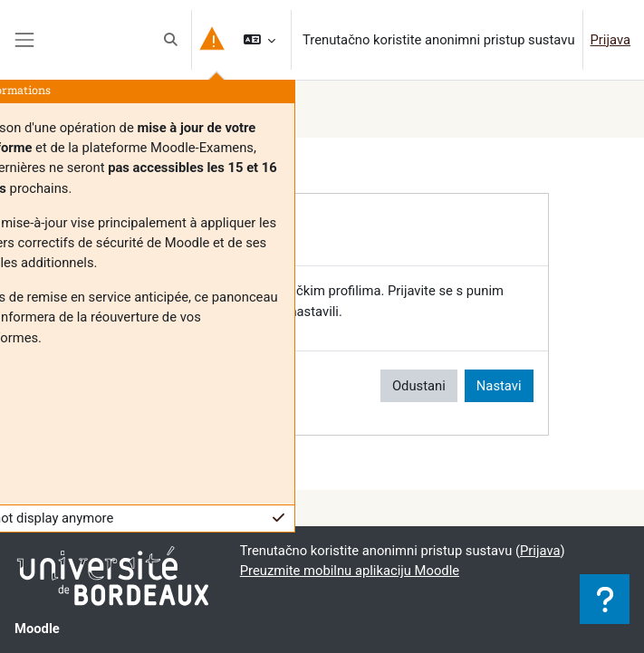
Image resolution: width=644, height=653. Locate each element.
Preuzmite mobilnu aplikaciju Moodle (350, 571)
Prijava (610, 40)
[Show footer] (605, 599)
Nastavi (499, 386)
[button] (170, 40)
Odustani (419, 386)
